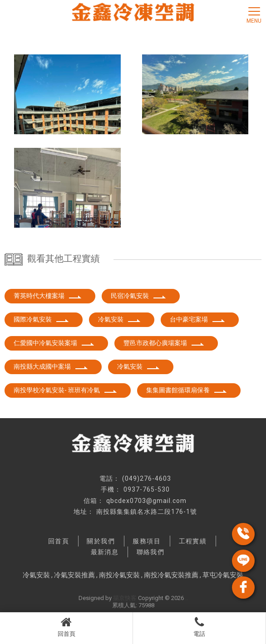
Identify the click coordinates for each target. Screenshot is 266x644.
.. (187, 598)
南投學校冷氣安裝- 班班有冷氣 (65, 390)
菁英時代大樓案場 (48, 296)
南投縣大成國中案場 (51, 366)
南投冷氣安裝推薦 (171, 575)
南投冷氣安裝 (119, 575)
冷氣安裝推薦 (74, 575)
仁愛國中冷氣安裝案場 (54, 343)
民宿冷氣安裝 (138, 296)
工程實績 (193, 541)
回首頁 (66, 627)
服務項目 (147, 541)
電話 (199, 627)
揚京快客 (125, 598)
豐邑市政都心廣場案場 (164, 343)
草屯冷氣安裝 (223, 575)
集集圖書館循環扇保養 (187, 390)
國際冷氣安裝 (41, 319)
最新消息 (105, 552)
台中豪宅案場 (197, 319)
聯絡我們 (151, 552)
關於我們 (101, 541)
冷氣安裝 (119, 319)
